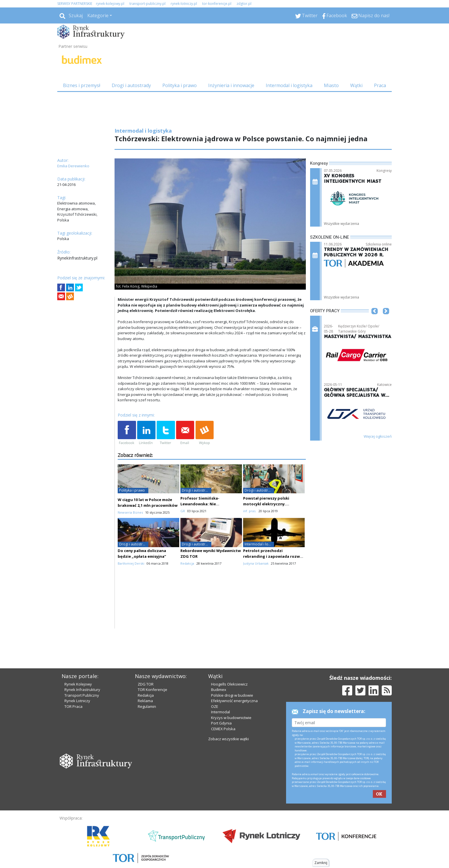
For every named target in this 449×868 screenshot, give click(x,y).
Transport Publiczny (82, 679)
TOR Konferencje (152, 674)
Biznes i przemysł (82, 85)
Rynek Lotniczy (77, 685)
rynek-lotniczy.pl (184, 4)
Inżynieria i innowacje (231, 85)
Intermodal (220, 696)
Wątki (356, 85)
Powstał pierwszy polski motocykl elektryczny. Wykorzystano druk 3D (266, 504)
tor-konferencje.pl (217, 4)
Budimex (219, 674)
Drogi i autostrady (131, 85)
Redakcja (146, 679)
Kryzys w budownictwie (231, 702)
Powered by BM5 (112, 861)
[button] (375, 320)
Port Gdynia (221, 707)
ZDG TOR (146, 668)
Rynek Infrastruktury (82, 674)
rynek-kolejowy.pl (110, 4)
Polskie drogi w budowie (232, 679)
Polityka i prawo (180, 85)
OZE (215, 690)
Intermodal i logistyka (289, 85)
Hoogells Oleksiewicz (229, 668)
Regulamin (147, 690)
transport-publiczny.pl (147, 4)
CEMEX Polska (223, 713)
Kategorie (98, 15)
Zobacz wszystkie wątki (229, 723)
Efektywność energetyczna (234, 685)
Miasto (331, 85)
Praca (380, 85)
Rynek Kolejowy (78, 668)
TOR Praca (73, 690)
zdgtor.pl (244, 4)
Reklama (145, 685)
